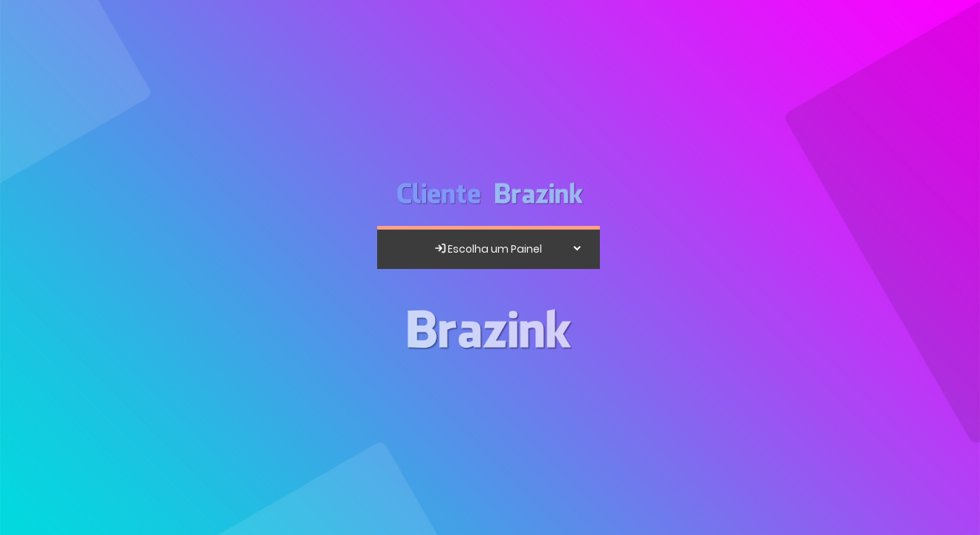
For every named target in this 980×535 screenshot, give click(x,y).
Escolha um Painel (488, 249)
